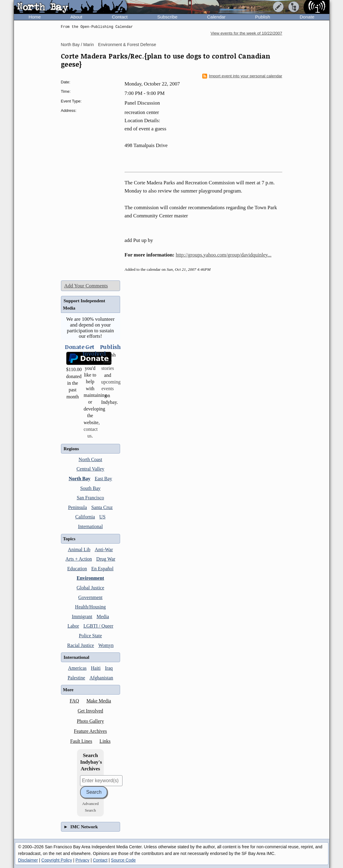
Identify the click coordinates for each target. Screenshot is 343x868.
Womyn (106, 645)
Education (77, 569)
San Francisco (90, 498)
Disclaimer (28, 860)
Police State (90, 636)
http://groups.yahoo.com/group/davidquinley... (224, 255)
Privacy (82, 860)
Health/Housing (90, 607)
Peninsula (77, 507)
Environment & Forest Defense (127, 45)
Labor (73, 626)
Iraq (109, 668)
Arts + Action (79, 559)
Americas (77, 668)
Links (105, 741)
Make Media (99, 701)
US (102, 517)
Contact (120, 17)
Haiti (96, 668)
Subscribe (167, 17)
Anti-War (104, 550)
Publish (262, 17)
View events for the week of (246, 33)
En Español (102, 569)
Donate (307, 17)
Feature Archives (91, 731)
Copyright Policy (57, 860)
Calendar (216, 17)
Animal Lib (79, 550)
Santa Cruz (102, 507)
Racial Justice (81, 645)
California (85, 517)
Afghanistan (101, 678)
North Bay (79, 479)
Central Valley (90, 469)
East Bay (103, 479)
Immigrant (82, 617)
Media (103, 617)
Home (35, 17)
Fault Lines (81, 741)
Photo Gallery (90, 721)
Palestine (76, 678)
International (90, 526)
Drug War (106, 559)
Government (90, 597)
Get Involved (90, 711)
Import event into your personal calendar (242, 76)
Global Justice (90, 588)
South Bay (90, 488)
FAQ (74, 701)
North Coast (90, 459)
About (76, 17)
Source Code (123, 860)
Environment (90, 578)
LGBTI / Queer (98, 626)
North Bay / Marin (77, 45)
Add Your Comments (86, 286)
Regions (71, 449)
